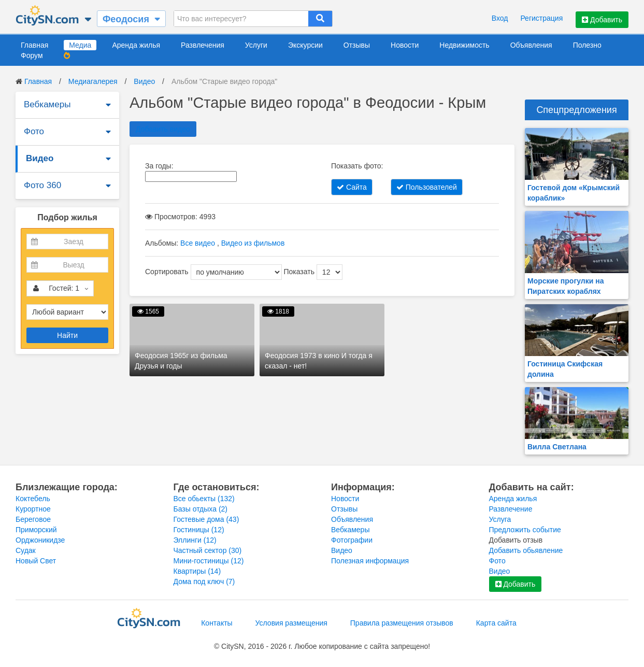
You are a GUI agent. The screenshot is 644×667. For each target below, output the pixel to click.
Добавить (602, 20)
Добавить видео (163, 129)
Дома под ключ (204, 581)
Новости (405, 45)
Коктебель (33, 499)
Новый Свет (36, 561)
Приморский (36, 530)
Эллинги (195, 540)
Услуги (256, 45)
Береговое (33, 519)
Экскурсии (305, 45)
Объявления (531, 45)
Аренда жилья (136, 45)
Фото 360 (42, 185)
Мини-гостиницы (209, 561)
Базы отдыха (201, 509)
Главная (34, 45)
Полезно (587, 45)
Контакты (217, 623)
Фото (34, 131)
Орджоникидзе (40, 540)
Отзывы (357, 45)
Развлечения (203, 45)
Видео (144, 81)
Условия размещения (291, 623)
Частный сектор (208, 550)
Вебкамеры (47, 104)
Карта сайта (496, 623)
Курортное (33, 509)
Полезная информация (370, 561)
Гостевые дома (206, 519)
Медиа (80, 45)
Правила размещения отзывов (402, 623)
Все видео (198, 243)
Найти (67, 335)
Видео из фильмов (253, 243)
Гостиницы (199, 530)
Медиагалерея (93, 81)
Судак (26, 550)
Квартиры (197, 571)
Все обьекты (204, 499)
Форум (32, 55)
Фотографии (352, 540)
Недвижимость (464, 45)
